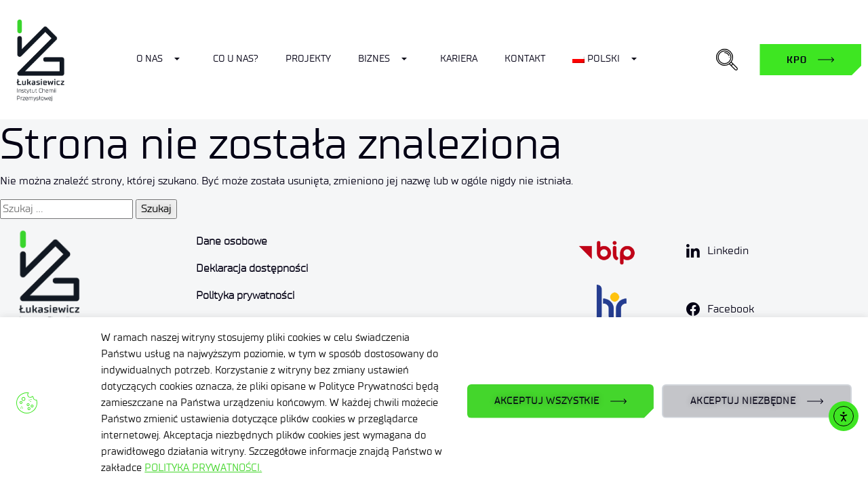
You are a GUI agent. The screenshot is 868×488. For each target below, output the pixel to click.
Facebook (731, 309)
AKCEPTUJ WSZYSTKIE (547, 401)
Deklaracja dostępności (252, 268)
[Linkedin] (693, 251)
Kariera (459, 59)
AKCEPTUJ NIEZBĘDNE (743, 401)
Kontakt (525, 59)
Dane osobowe (232, 241)
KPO (797, 60)
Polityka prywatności (245, 295)
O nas (150, 59)
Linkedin (728, 250)
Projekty (308, 59)
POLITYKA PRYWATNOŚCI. (203, 468)
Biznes (374, 59)
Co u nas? (236, 59)
